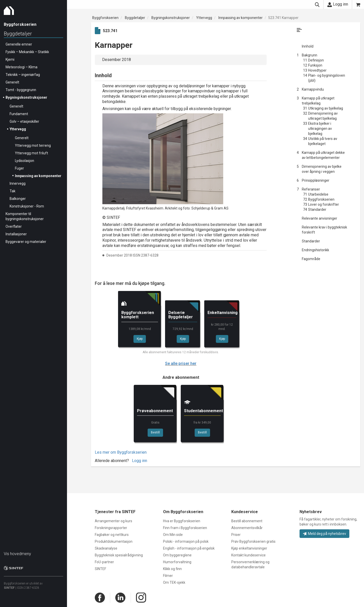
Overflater (14, 226)
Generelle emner (19, 44)
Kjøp (140, 339)
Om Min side (173, 535)
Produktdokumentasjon (114, 541)
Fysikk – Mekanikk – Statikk (27, 52)
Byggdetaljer (18, 34)
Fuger (19, 168)
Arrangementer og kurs (113, 521)
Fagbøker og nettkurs (112, 535)
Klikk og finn (172, 569)
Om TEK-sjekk (174, 582)
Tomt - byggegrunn (21, 90)
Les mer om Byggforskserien (121, 452)
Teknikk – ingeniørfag (23, 75)
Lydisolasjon (25, 161)
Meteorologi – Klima (21, 67)
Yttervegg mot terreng (33, 145)
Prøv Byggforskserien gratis (253, 541)
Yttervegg (18, 129)
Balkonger (18, 199)
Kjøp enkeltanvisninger (249, 548)
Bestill (155, 432)
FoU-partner (104, 562)
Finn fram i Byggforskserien (185, 528)
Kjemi (10, 59)
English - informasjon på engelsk (189, 548)
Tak (13, 191)
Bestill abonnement (247, 521)
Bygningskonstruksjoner (26, 97)
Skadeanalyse (106, 548)
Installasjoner (16, 234)
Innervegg (18, 183)
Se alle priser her (181, 363)
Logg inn (338, 4)
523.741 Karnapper (283, 18)
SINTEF (9, 588)
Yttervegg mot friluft (31, 153)
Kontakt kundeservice (248, 555)
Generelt (12, 82)
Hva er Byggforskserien (182, 521)
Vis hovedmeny (17, 554)
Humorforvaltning (177, 562)
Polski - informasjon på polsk (186, 541)
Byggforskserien (105, 18)
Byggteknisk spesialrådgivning (119, 555)
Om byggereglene (177, 555)
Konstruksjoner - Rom (27, 206)
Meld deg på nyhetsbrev (324, 534)
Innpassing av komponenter (38, 176)
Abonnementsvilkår (247, 528)
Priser (236, 535)
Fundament (19, 114)
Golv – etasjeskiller (24, 121)
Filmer (168, 576)
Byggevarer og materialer (26, 242)
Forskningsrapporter (111, 528)
